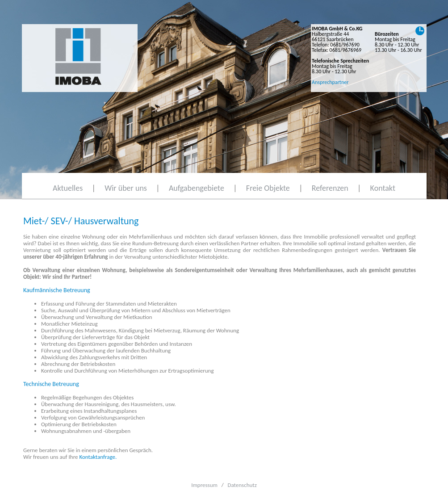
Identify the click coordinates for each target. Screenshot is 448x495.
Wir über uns (126, 188)
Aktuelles (68, 188)
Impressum (204, 485)
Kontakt (383, 188)
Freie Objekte (268, 188)
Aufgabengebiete (197, 188)
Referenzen (330, 188)
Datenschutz (242, 485)
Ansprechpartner (330, 82)
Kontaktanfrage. (98, 457)
